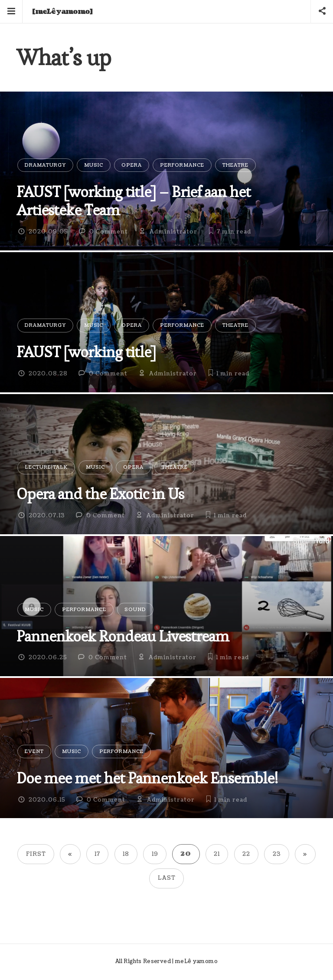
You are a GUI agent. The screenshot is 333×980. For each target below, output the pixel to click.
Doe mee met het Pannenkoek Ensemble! (147, 778)
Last (167, 878)
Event (34, 751)
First (36, 854)
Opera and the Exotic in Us (100, 494)
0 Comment (109, 232)
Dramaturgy (45, 165)
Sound (135, 610)
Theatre (235, 165)
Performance (182, 165)
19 (155, 854)
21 (217, 854)
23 (277, 854)
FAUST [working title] (86, 352)
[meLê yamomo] (62, 12)
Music (94, 165)
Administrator (173, 232)
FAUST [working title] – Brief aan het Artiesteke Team (134, 201)
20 (186, 854)
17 (97, 854)
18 (126, 854)
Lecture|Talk (46, 467)
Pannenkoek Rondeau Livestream (123, 636)
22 (246, 854)
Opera (132, 165)
